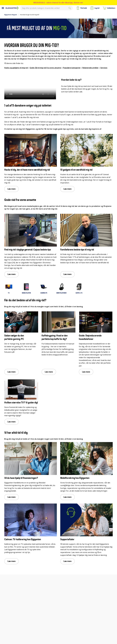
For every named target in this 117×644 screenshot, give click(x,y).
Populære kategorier (72, 68)
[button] (95, 8)
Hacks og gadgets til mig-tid (16, 68)
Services (104, 68)
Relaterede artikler (90, 68)
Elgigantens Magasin (11, 15)
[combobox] (46, 8)
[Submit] (70, 8)
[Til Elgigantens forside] (12, 8)
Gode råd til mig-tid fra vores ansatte (45, 68)
